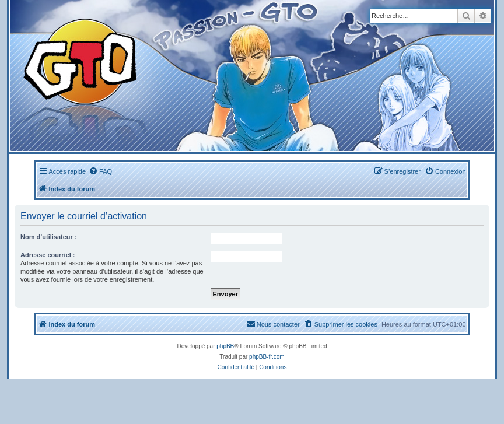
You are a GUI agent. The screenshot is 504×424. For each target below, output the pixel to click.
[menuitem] (100, 171)
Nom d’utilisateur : (49, 237)
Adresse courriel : (48, 255)
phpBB (225, 346)
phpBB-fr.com (267, 357)
